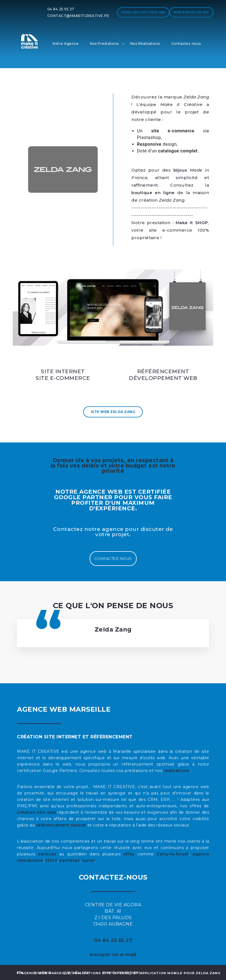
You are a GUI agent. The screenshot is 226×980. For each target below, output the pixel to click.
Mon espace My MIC (191, 12)
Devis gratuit (143, 12)
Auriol (88, 860)
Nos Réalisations (145, 44)
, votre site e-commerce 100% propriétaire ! (170, 230)
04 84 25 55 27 (61, 9)
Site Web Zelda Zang (113, 412)
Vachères (69, 860)
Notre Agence (66, 44)
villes (129, 854)
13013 (51, 860)
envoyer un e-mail (113, 954)
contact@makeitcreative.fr (78, 16)
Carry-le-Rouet (173, 854)
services (47, 854)
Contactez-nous (186, 44)
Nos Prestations (104, 44)
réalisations (177, 771)
